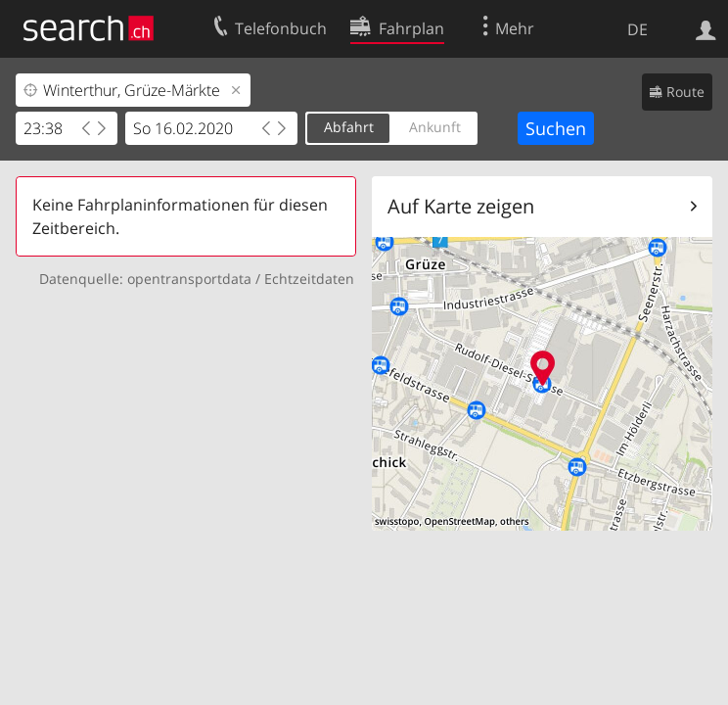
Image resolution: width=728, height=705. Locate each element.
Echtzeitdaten (309, 279)
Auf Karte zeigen (461, 206)
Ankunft (435, 127)
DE (637, 29)
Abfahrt (349, 127)
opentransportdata (189, 279)
